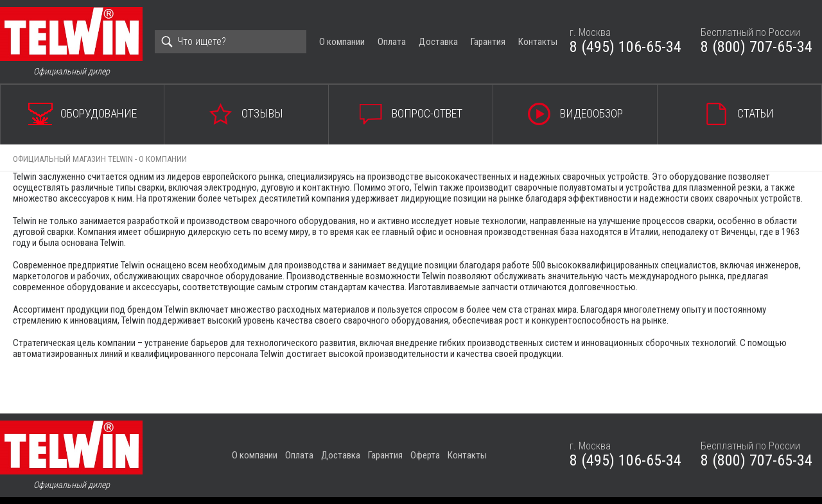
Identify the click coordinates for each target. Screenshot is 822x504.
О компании (342, 42)
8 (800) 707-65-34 (756, 47)
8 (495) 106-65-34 (625, 47)
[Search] (231, 42)
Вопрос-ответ (427, 113)
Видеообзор (591, 113)
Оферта (425, 455)
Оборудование (99, 113)
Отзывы (262, 113)
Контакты (538, 42)
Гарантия (488, 42)
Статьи (756, 113)
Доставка (438, 42)
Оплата (392, 42)
